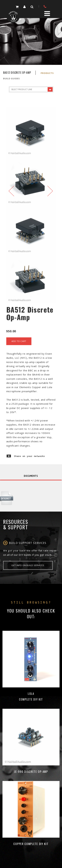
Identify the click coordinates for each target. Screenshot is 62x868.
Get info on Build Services (28, 565)
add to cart (19, 341)
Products (47, 73)
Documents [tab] (31, 476)
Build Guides (11, 78)
